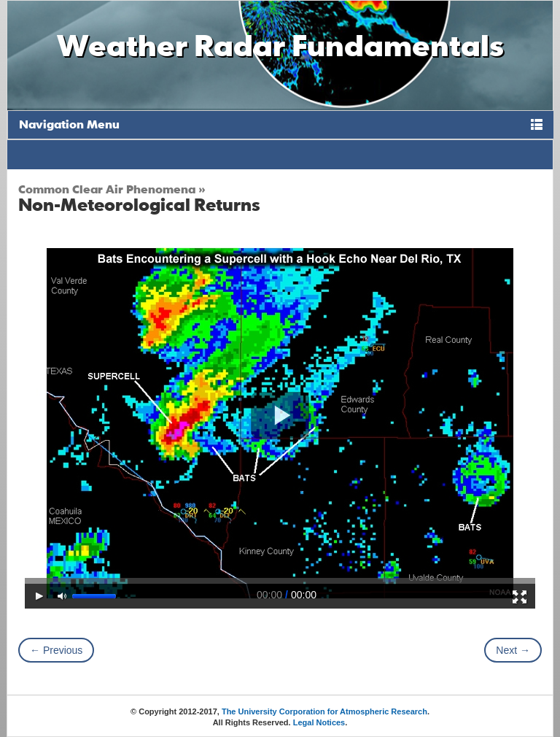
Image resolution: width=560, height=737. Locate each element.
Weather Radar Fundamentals (280, 45)
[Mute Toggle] (63, 597)
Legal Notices (319, 722)
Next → (513, 650)
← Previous (56, 650)
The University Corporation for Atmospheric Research (324, 711)
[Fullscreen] (520, 597)
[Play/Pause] (40, 597)
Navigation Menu (69, 124)
